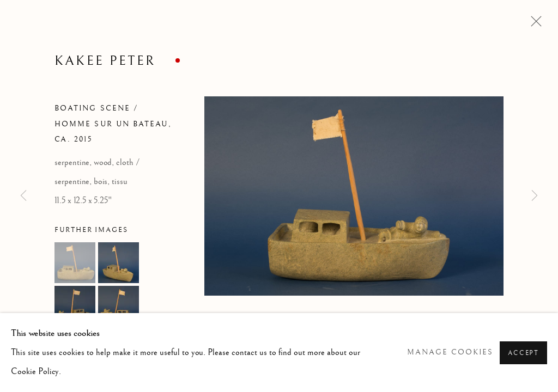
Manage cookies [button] (450, 352)
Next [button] (535, 196)
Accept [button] (523, 353)
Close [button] (533, 24)
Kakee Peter (105, 61)
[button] (75, 263)
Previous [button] (23, 196)
